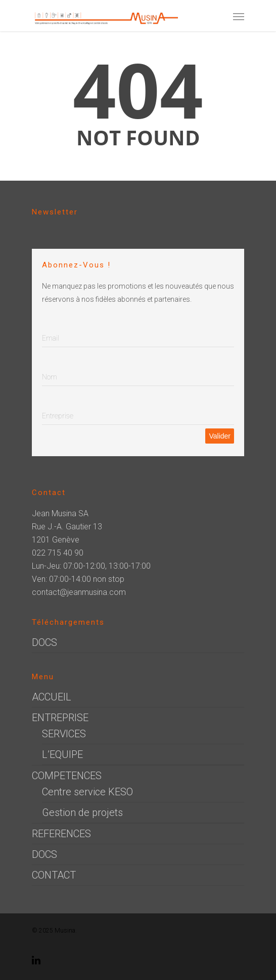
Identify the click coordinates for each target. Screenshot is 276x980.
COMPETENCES (67, 776)
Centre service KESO (87, 792)
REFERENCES (61, 834)
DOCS (44, 642)
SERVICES (64, 734)
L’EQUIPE (62, 754)
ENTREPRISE (60, 718)
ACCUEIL (52, 697)
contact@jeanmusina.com (79, 592)
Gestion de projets (82, 812)
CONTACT (54, 875)
